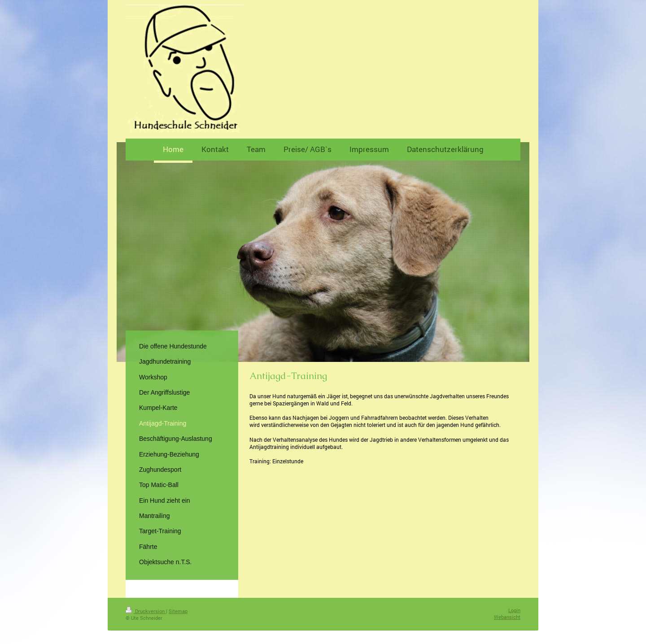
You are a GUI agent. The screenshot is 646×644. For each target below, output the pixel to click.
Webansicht (507, 617)
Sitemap (178, 611)
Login (514, 610)
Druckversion (146, 611)
